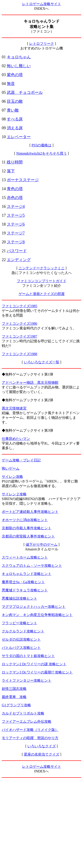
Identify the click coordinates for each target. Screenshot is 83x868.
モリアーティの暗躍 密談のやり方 (30, 738)
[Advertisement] (41, 823)
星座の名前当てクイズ (42, 754)
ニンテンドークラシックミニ (42, 268)
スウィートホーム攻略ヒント (25, 557)
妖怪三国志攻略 (14, 689)
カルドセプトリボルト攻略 (23, 713)
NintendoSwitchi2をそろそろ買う (41, 153)
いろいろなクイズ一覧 (42, 362)
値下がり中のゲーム (42, 544)
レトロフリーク (42, 44)
